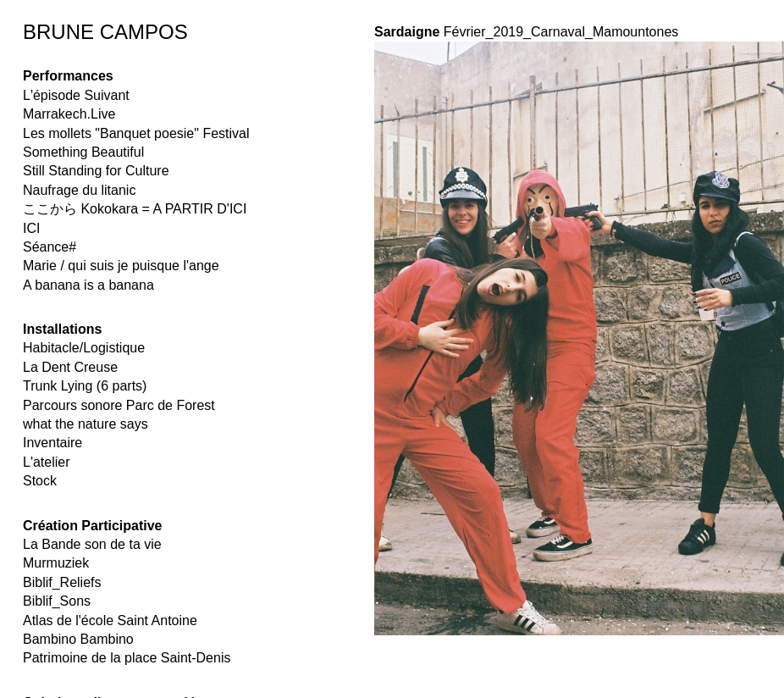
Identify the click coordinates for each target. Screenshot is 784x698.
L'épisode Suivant (76, 95)
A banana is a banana (88, 285)
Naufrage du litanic (79, 190)
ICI (31, 228)
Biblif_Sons (57, 601)
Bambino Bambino (78, 639)
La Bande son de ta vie (92, 544)
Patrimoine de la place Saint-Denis (127, 658)
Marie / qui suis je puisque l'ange (121, 266)
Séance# (50, 247)
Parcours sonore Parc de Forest (119, 405)
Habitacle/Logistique (84, 348)
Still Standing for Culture (96, 171)
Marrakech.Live (69, 114)
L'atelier (47, 462)
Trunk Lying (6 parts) (85, 386)
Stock (40, 481)
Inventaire (52, 443)
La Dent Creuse (70, 367)
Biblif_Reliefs (62, 582)
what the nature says (86, 424)
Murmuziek (56, 563)
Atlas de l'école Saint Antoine (110, 620)
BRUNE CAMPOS (105, 32)
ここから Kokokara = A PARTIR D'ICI (135, 209)
